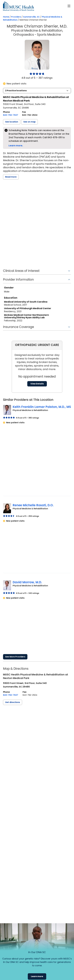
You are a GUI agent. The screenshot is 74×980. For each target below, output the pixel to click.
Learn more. (16, 146)
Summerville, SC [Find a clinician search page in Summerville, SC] (31, 17)
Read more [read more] (11, 177)
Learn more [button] (37, 976)
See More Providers (15, 657)
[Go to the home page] (18, 6)
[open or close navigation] (69, 6)
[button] (37, 91)
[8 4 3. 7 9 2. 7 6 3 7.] (11, 115)
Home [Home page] (6, 17)
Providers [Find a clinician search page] (16, 17)
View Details (37, 384)
